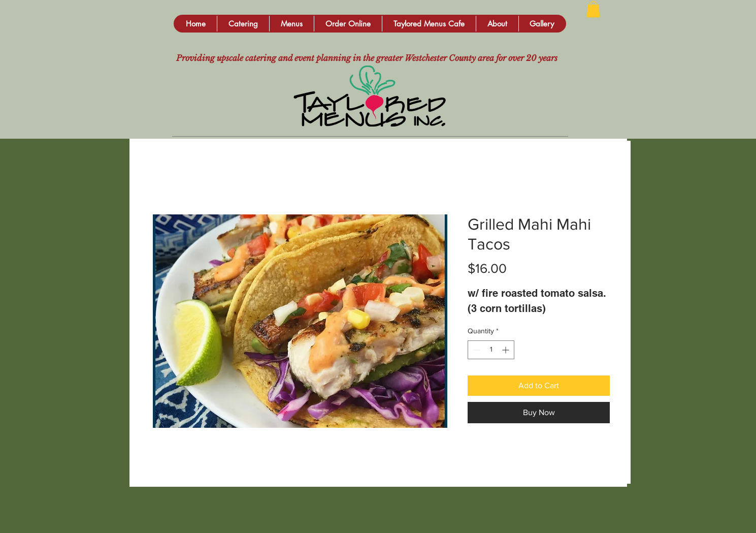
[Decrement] (475, 350)
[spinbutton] (491, 350)
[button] (243, 24)
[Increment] (506, 350)
